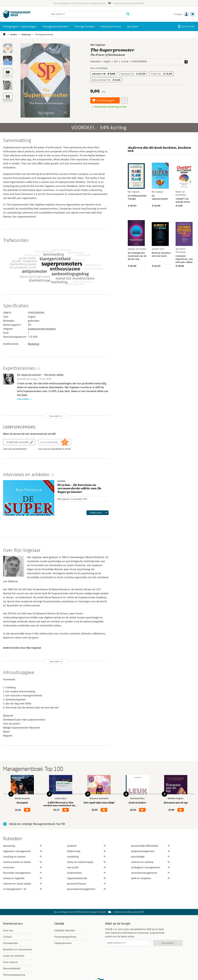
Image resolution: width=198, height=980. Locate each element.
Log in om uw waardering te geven (54, 449)
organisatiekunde (86, 878)
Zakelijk (59, 924)
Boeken (14, 35)
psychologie (150, 857)
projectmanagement (150, 851)
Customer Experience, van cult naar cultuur (184, 259)
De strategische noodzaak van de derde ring (137, 256)
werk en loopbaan (150, 878)
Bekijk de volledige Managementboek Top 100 (37, 824)
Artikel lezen (96, 513)
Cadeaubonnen (63, 943)
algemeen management (22, 851)
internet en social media (22, 884)
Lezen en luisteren (14, 956)
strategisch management (150, 867)
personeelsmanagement (86, 889)
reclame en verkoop (150, 862)
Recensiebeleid (12, 968)
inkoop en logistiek (22, 878)
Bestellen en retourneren (18, 949)
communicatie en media (22, 862)
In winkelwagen (106, 100)
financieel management (22, 873)
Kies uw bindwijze (99, 68)
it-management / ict (22, 889)
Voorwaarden (11, 943)
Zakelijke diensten (65, 930)
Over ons (8, 930)
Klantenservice (13, 924)
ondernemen (86, 873)
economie (22, 867)
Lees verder (23, 399)
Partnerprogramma (14, 975)
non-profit (86, 867)
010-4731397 (188, 26)
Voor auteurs (10, 962)
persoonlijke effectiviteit (150, 846)
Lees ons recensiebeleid (15, 449)
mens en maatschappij (86, 862)
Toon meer (54, 416)
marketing (86, 857)
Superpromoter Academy (42, 329)
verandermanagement (150, 873)
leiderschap (86, 851)
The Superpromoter (44, 35)
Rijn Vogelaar (98, 45)
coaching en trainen (22, 857)
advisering (22, 846)
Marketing (26, 35)
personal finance (86, 884)
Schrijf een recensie (17, 442)
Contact (7, 937)
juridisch (86, 846)
